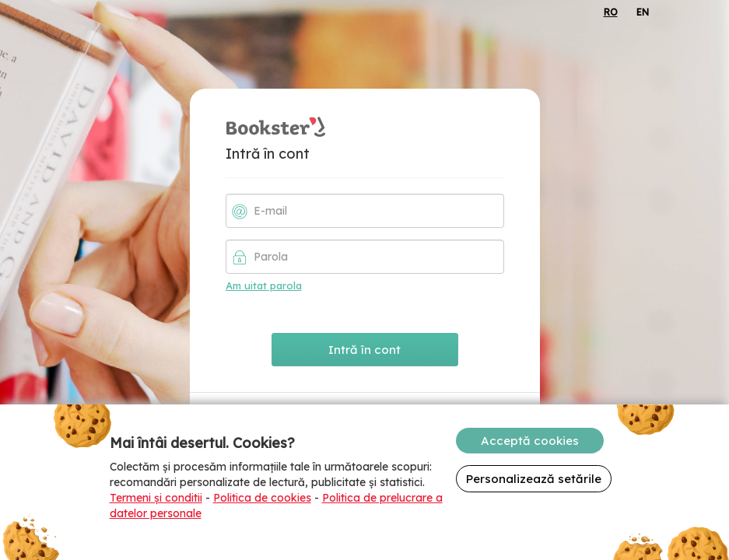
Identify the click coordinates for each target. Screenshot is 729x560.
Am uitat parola (264, 285)
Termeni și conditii (156, 498)
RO (611, 12)
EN (643, 12)
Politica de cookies (262, 498)
